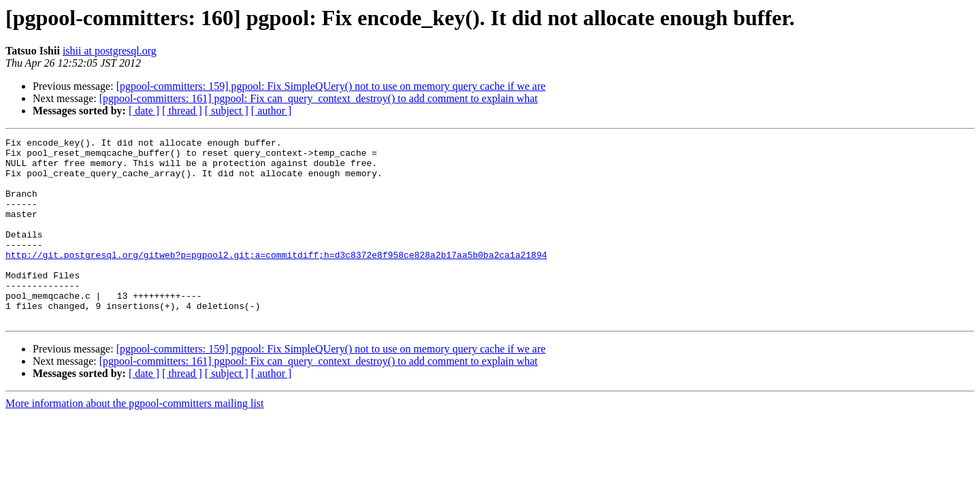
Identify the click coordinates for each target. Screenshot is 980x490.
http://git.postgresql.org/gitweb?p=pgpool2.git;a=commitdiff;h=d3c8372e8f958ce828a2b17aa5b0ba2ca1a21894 (276, 279)
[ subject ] (227, 111)
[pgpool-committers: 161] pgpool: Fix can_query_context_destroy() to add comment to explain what (318, 98)
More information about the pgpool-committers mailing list (135, 440)
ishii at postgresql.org (110, 51)
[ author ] (272, 111)
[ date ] (144, 111)
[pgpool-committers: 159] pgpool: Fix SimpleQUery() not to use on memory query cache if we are (331, 86)
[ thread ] (182, 111)
